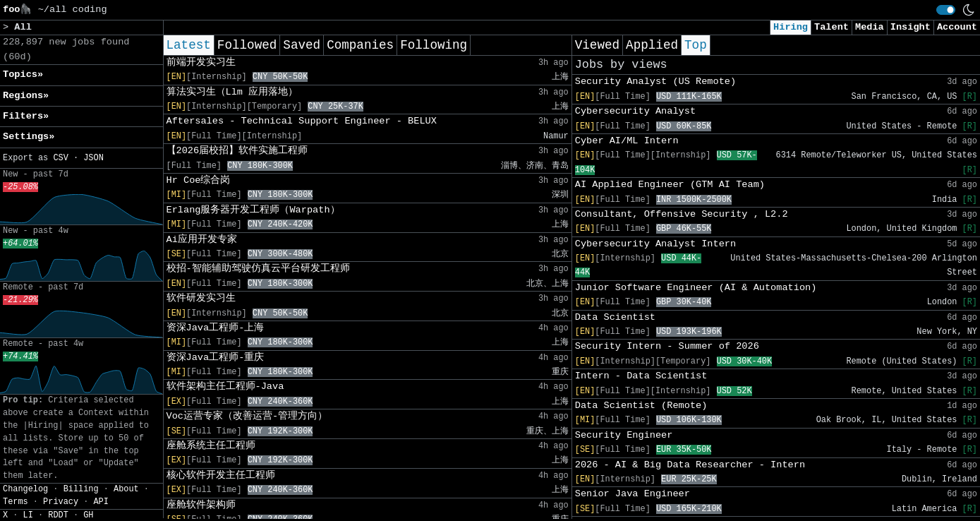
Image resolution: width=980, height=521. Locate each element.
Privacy (61, 502)
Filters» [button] (26, 116)
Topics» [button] (23, 74)
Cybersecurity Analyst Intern (655, 244)
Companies (360, 45)
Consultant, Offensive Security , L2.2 (682, 214)
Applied (652, 45)
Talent (831, 27)
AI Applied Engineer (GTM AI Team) (670, 185)
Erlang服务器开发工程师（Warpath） (253, 210)
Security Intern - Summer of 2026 (667, 346)
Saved (302, 45)
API (101, 502)
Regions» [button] (26, 96)
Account (957, 27)
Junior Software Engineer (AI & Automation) (696, 288)
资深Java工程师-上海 (216, 328)
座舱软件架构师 (201, 505)
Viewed (597, 45)
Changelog (25, 489)
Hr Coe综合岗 (199, 180)
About (126, 489)
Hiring (791, 27)
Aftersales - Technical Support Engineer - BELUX (302, 121)
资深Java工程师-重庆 (216, 358)
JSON (93, 158)
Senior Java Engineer (633, 494)
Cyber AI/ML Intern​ (627, 141)
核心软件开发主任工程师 (221, 475)
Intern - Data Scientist (641, 376)
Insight (911, 27)
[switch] (946, 10)
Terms (16, 502)
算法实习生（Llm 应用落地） (232, 92)
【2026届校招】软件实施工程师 (237, 151)
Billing (81, 489)
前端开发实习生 (201, 62)
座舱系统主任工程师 (211, 446)
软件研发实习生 (201, 298)
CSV (60, 158)
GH (88, 515)
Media (870, 27)
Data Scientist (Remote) (641, 406)
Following (434, 45)
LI (28, 515)
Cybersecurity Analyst (635, 111)
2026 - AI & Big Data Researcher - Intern (690, 465)
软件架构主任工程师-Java (225, 387)
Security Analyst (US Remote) (655, 82)
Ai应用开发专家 (202, 240)
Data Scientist (615, 317)
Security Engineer (624, 435)
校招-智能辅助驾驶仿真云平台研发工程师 (258, 269)
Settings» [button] (29, 137)
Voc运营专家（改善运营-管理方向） (247, 416)
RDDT (58, 515)
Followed (247, 45)
